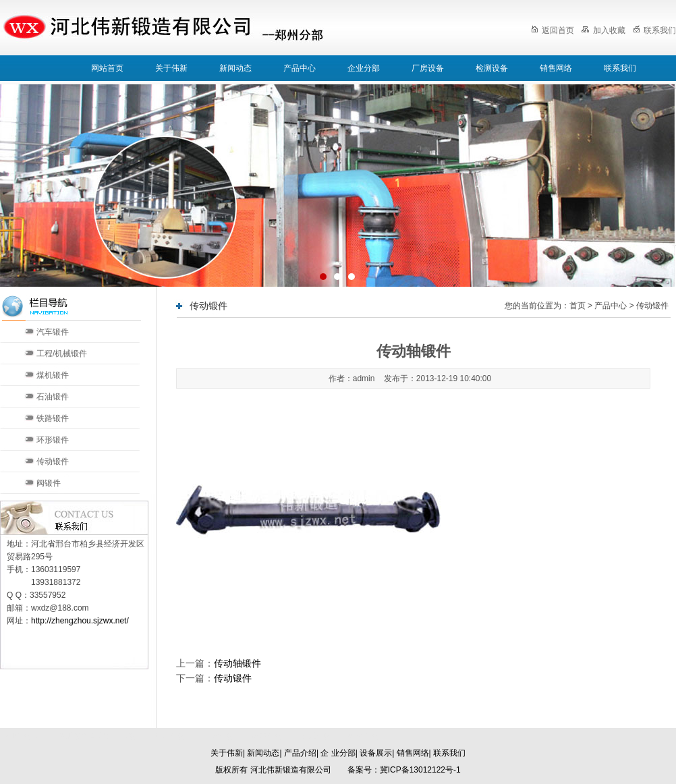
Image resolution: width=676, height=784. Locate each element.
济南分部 (267, 736)
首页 (578, 306)
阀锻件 (49, 483)
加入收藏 (603, 30)
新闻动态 (235, 68)
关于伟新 (171, 68)
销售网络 (556, 68)
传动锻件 (53, 461)
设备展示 (376, 753)
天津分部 (219, 736)
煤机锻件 (53, 375)
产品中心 (300, 68)
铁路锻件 (53, 418)
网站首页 (107, 68)
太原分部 (316, 736)
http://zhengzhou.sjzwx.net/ (80, 621)
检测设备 (492, 68)
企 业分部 (338, 753)
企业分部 (364, 68)
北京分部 (170, 736)
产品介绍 (300, 753)
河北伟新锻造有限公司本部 (89, 736)
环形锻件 (53, 440)
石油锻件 (53, 397)
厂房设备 (428, 68)
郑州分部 (364, 736)
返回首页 (553, 30)
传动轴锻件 (237, 663)
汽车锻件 (53, 332)
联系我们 (654, 30)
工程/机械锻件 (62, 354)
